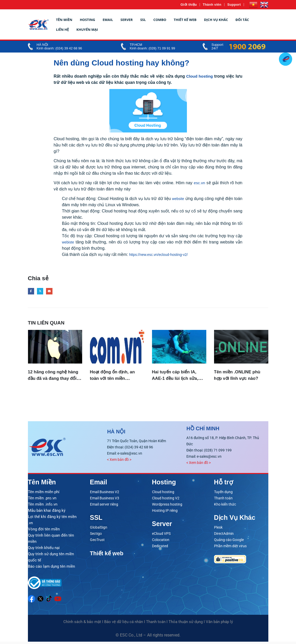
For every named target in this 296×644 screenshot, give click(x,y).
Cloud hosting (199, 76)
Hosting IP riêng (165, 513)
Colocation (161, 542)
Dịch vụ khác (216, 20)
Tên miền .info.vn (43, 506)
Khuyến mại (87, 29)
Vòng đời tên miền (44, 531)
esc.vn (199, 183)
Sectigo (96, 536)
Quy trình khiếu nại (44, 550)
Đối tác (242, 20)
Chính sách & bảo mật (82, 624)
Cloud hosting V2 (166, 500)
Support (234, 5)
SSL (143, 20)
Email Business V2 (105, 494)
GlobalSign (99, 529)
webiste (69, 242)
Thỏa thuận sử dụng (186, 624)
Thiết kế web (185, 20)
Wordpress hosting (167, 506)
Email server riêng (104, 506)
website (184, 199)
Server (127, 20)
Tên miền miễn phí (44, 494)
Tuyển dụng (223, 494)
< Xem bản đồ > (119, 462)
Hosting (88, 20)
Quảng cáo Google (229, 542)
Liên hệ (63, 29)
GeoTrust (97, 542)
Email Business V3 (105, 500)
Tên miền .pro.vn (42, 500)
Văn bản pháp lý (219, 624)
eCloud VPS (161, 536)
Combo (160, 20)
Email (108, 20)
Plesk (218, 529)
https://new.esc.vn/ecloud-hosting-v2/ (163, 254)
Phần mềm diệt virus (230, 548)
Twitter (42, 292)
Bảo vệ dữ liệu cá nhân (124, 624)
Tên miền (64, 20)
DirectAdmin (224, 536)
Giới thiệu (189, 5)
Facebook (32, 292)
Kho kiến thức (225, 506)
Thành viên (212, 5)
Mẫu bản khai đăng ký (47, 513)
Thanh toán (223, 500)
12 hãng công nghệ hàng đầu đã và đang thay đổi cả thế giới (53, 380)
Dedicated (160, 548)
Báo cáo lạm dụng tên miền (51, 568)
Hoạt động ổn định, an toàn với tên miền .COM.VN (116, 380)
